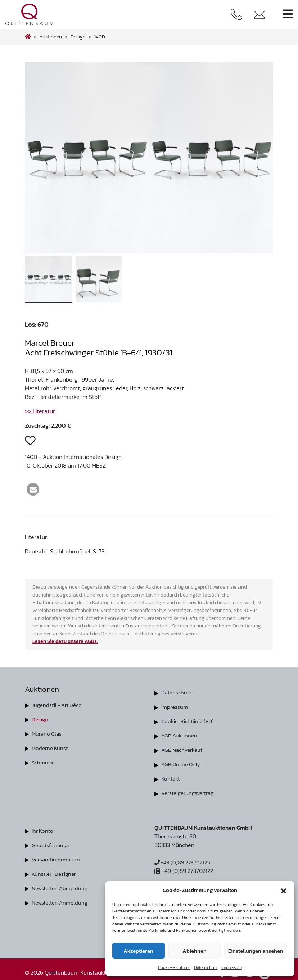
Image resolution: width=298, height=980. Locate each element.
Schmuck (43, 762)
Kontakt (171, 778)
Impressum (232, 967)
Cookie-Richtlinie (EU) (189, 721)
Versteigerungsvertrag (190, 793)
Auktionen (51, 37)
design (78, 37)
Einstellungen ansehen (256, 951)
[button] (284, 890)
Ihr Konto (43, 830)
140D (100, 37)
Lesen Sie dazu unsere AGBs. (65, 641)
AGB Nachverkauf (184, 750)
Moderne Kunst (51, 748)
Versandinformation (57, 859)
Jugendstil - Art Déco (59, 705)
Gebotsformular (52, 845)
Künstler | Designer (56, 873)
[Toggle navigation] (288, 14)
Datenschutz (206, 967)
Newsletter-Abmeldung (62, 888)
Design (40, 719)
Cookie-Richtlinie (174, 967)
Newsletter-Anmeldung (62, 902)
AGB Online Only (182, 764)
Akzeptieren (138, 951)
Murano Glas (48, 733)
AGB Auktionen (180, 735)
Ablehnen (195, 951)
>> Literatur (40, 411)
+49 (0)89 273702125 (184, 862)
